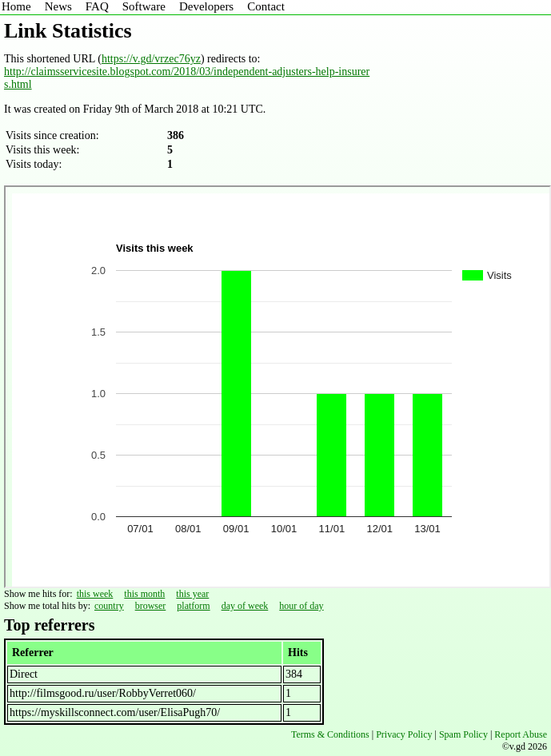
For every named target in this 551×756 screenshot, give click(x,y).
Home (16, 6)
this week (95, 594)
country (109, 606)
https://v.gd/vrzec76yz (151, 59)
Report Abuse (521, 734)
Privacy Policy (404, 734)
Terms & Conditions (330, 734)
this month (144, 594)
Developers (206, 6)
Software (144, 6)
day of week (245, 606)
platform (193, 606)
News (58, 6)
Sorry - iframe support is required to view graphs (277, 387)
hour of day (301, 606)
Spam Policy (463, 734)
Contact (266, 6)
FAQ (97, 6)
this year (192, 594)
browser (151, 606)
